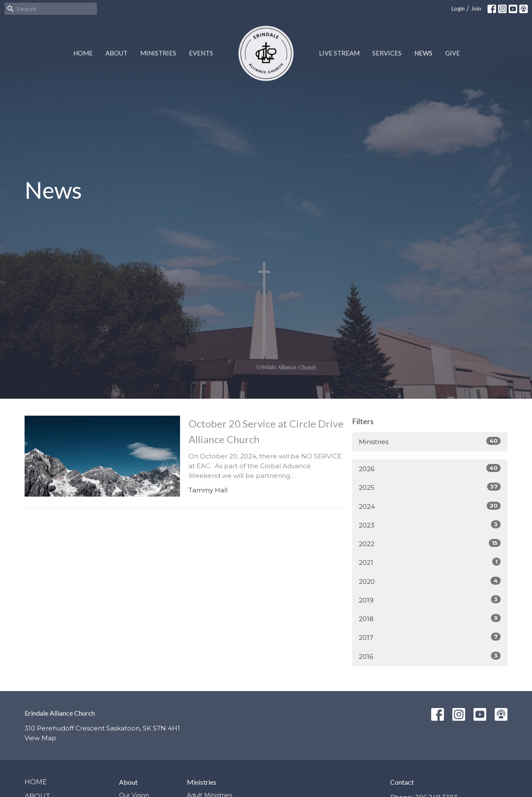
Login (458, 8)
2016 (430, 656)
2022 (430, 543)
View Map (40, 738)
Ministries (158, 53)
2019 (430, 600)
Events (201, 53)
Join (476, 8)
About (116, 53)
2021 (430, 562)
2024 (430, 506)
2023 (430, 525)
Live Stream (339, 53)
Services (387, 53)
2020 (430, 581)
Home (83, 53)
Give (453, 53)
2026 (430, 468)
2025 (430, 487)
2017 (430, 637)
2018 (430, 618)
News (423, 53)
